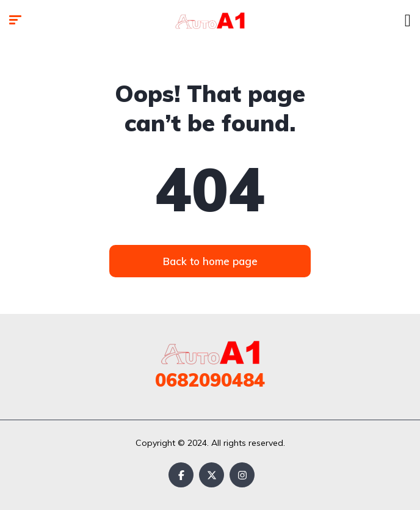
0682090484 (210, 380)
